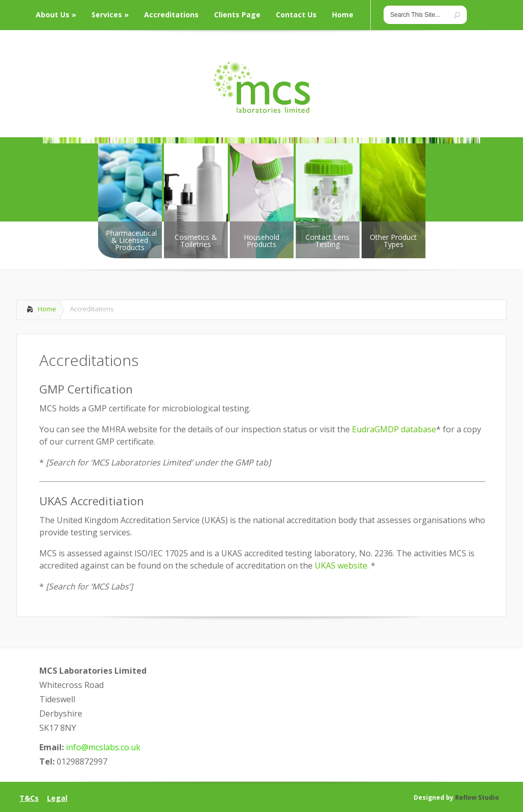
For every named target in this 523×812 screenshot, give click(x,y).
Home (47, 309)
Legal (57, 798)
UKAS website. (343, 565)
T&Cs (29, 798)
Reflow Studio (477, 797)
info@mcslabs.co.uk (103, 747)
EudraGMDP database (393, 429)
